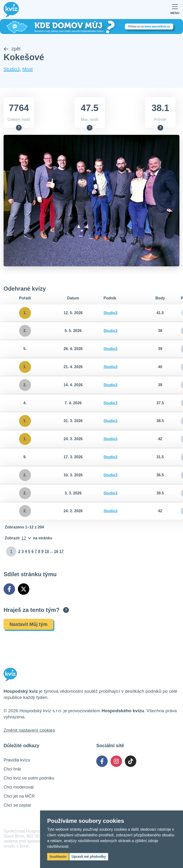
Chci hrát (12, 769)
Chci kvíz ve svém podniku (29, 778)
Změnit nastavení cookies (29, 730)
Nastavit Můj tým (28, 624)
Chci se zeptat (17, 805)
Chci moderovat (19, 787)
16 (56, 552)
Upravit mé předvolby (89, 857)
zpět (12, 49)
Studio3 (12, 69)
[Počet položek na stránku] (28, 538)
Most (28, 69)
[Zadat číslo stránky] (11, 552)
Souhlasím (58, 857)
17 (61, 552)
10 (47, 552)
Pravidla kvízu (17, 760)
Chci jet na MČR (19, 796)
